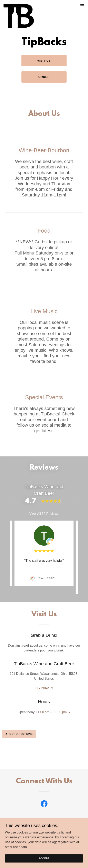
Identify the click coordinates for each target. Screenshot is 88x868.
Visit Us (44, 61)
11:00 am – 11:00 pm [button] (51, 712)
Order (44, 77)
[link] (19, 6)
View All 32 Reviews (44, 514)
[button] (82, 6)
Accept (44, 858)
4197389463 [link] (44, 688)
